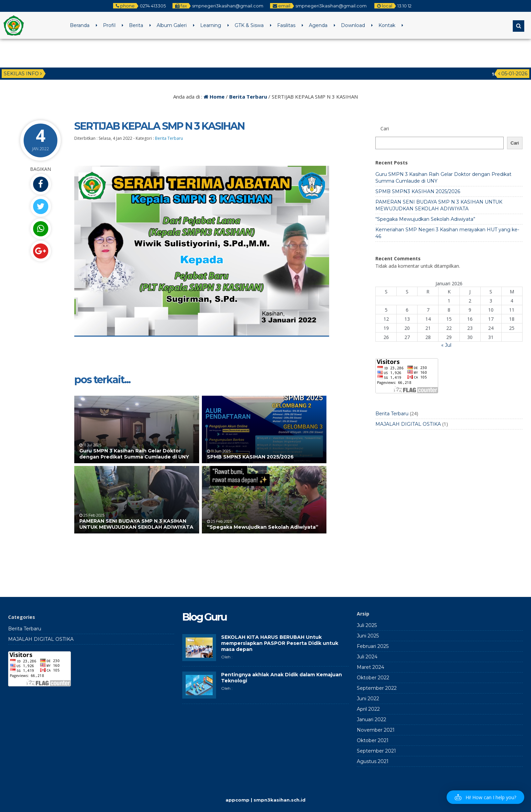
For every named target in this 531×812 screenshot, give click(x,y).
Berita (136, 25)
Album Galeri (172, 25)
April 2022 (368, 709)
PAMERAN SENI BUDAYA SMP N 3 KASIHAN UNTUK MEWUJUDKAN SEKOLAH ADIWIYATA (136, 524)
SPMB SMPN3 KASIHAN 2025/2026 (250, 457)
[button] (485, 797)
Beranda (80, 25)
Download (353, 25)
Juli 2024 (367, 657)
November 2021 (376, 730)
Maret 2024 (370, 667)
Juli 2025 (367, 625)
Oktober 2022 (373, 678)
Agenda (318, 25)
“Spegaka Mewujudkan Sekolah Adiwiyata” (263, 527)
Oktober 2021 (373, 740)
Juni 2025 (368, 636)
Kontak (387, 25)
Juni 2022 (368, 699)
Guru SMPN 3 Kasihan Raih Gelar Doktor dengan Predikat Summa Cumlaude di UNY (134, 454)
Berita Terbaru (248, 97)
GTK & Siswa (249, 25)
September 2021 (376, 751)
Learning (211, 25)
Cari (515, 143)
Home (214, 97)
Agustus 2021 (373, 761)
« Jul (446, 345)
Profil (109, 25)
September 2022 (377, 688)
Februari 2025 (373, 646)
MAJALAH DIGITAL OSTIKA (408, 424)
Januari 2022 (371, 719)
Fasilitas (286, 25)
